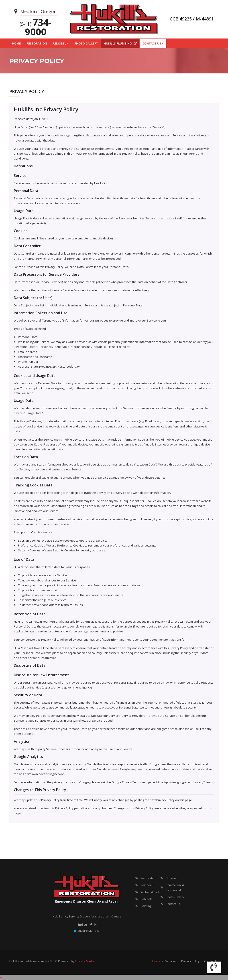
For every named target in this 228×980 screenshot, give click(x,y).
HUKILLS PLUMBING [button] (120, 43)
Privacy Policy (190, 961)
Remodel (147, 885)
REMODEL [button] (61, 44)
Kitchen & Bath (150, 892)
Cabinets (147, 899)
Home (156, 961)
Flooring (171, 878)
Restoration (148, 878)
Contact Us (173, 904)
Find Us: (82, 925)
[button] (214, 967)
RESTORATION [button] (37, 43)
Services (171, 961)
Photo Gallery (175, 897)
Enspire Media (85, 961)
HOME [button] (16, 43)
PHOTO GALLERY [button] (86, 43)
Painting (146, 906)
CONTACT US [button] (153, 44)
